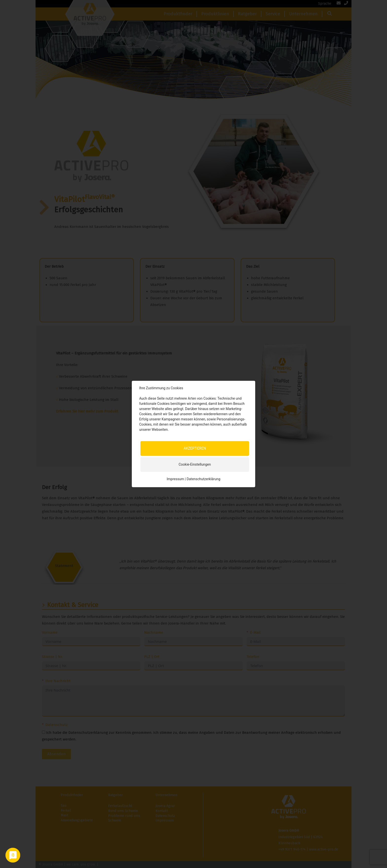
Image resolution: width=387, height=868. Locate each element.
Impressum (175, 479)
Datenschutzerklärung (203, 479)
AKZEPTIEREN (195, 448)
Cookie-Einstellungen (195, 464)
